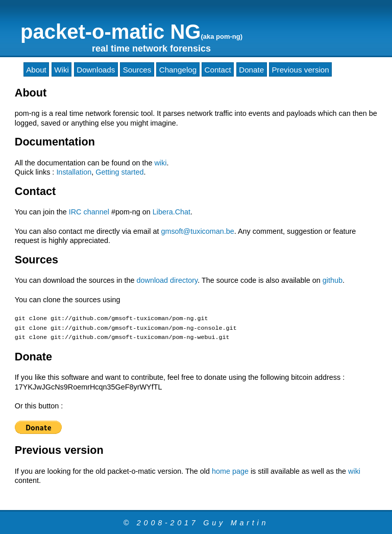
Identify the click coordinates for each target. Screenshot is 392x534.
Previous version (300, 69)
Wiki (62, 69)
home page (230, 471)
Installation (74, 172)
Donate (251, 69)
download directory (167, 280)
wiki (160, 163)
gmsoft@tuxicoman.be (197, 231)
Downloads (96, 69)
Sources (137, 69)
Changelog (178, 69)
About (36, 69)
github (333, 280)
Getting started (119, 172)
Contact (218, 69)
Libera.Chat (171, 212)
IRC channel (89, 212)
